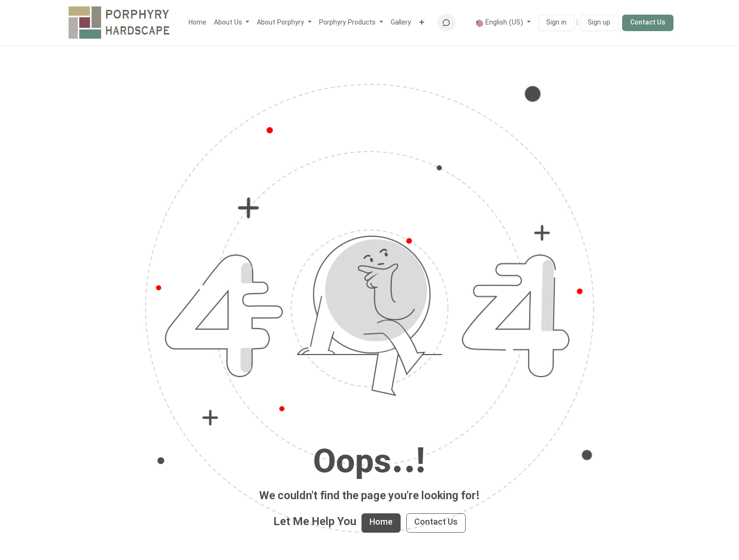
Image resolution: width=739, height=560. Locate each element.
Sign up (599, 23)
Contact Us (648, 23)
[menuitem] (197, 23)
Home (381, 523)
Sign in (556, 23)
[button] (446, 23)
